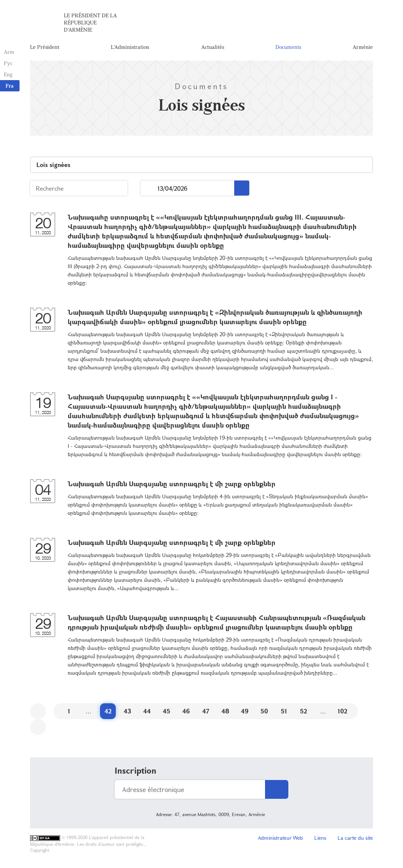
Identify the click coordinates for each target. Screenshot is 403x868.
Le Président (45, 47)
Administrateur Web (280, 838)
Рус (8, 63)
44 (147, 711)
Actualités (213, 47)
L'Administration (130, 47)
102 (342, 711)
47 (206, 711)
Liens (320, 838)
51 (284, 711)
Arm (9, 52)
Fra (10, 86)
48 (225, 711)
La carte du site (355, 838)
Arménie (363, 47)
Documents (288, 47)
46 (186, 711)
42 (108, 711)
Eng (8, 74)
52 (304, 711)
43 (127, 711)
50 (264, 711)
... (149, 188)
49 (245, 711)
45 (167, 711)
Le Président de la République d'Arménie (90, 22)
